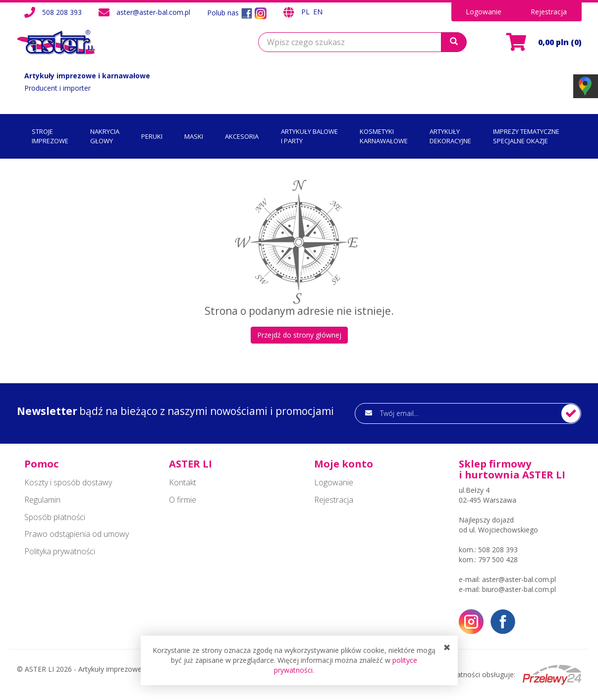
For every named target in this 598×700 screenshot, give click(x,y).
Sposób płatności (55, 517)
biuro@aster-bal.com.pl (519, 589)
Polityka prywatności (60, 551)
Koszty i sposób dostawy (68, 482)
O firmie (183, 500)
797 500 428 (498, 559)
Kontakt (183, 482)
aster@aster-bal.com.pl (153, 12)
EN (318, 12)
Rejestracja (549, 12)
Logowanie (484, 12)
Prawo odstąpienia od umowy (77, 534)
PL (306, 12)
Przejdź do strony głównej (299, 335)
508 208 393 (62, 12)
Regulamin (42, 500)
